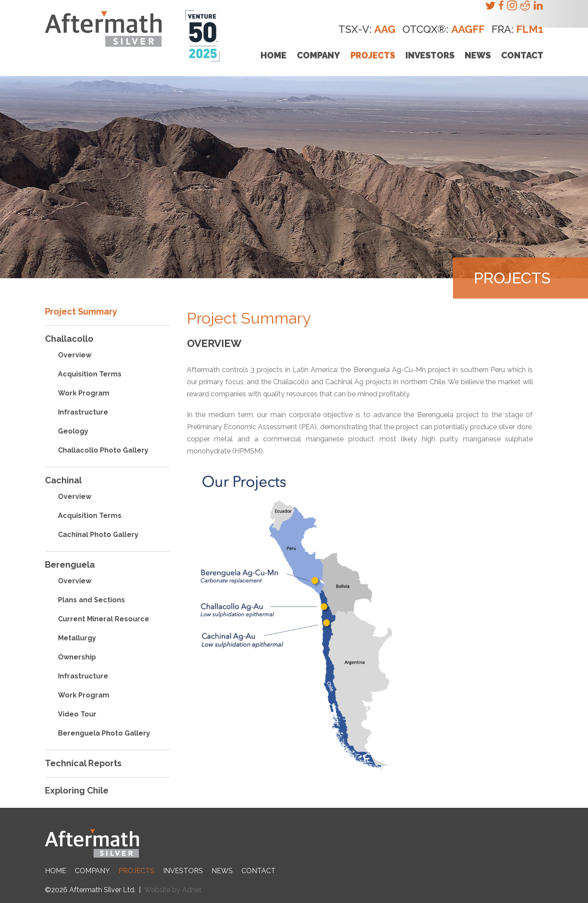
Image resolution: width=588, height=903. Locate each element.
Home (273, 55)
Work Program (84, 393)
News (478, 55)
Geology (73, 431)
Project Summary (81, 312)
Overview (75, 355)
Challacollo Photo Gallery (103, 450)
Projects (373, 55)
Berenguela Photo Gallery (104, 733)
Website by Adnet (173, 890)
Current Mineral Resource (104, 619)
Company (318, 55)
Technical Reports (83, 763)
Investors (430, 55)
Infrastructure (83, 412)
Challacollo (69, 339)
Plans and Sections (92, 600)
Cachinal (63, 480)
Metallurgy (77, 638)
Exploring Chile (77, 791)
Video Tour (77, 714)
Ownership (77, 657)
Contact (522, 55)
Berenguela (70, 565)
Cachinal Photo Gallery (98, 535)
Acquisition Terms (90, 374)
